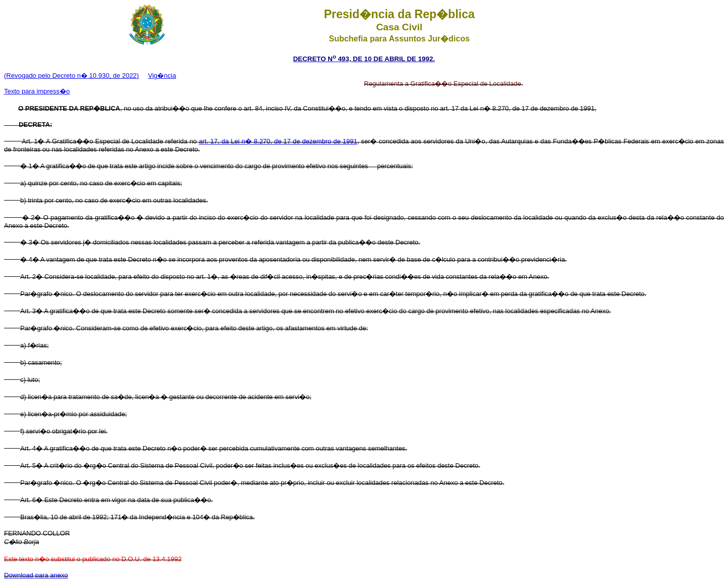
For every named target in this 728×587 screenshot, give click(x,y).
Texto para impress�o (37, 91)
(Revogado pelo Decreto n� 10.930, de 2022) (72, 76)
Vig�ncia (162, 76)
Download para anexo (36, 575)
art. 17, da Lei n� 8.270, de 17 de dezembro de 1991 (278, 141)
